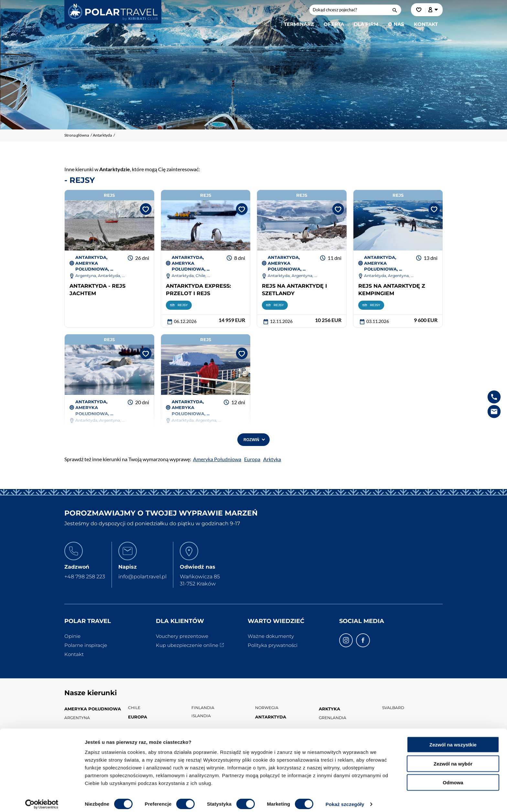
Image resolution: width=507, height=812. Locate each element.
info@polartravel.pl (142, 577)
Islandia (201, 716)
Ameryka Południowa (217, 459)
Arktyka (272, 459)
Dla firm (366, 24)
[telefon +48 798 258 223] (494, 397)
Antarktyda (271, 717)
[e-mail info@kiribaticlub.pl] (494, 411)
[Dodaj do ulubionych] (145, 209)
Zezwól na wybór (453, 759)
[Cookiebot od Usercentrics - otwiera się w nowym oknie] (42, 799)
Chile (134, 708)
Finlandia (203, 708)
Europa (252, 459)
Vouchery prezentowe (182, 636)
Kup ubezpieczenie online (187, 645)
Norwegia (267, 708)
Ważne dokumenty (271, 636)
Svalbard (393, 708)
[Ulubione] (419, 10)
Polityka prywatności (273, 645)
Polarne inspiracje (86, 645)
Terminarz (299, 24)
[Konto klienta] (433, 10)
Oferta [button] (334, 24)
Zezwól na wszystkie (453, 740)
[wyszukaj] (395, 10)
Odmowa (453, 778)
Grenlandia (333, 718)
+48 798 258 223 (85, 577)
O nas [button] (396, 24)
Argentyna (77, 718)
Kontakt (426, 24)
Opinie (72, 636)
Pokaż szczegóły (345, 799)
